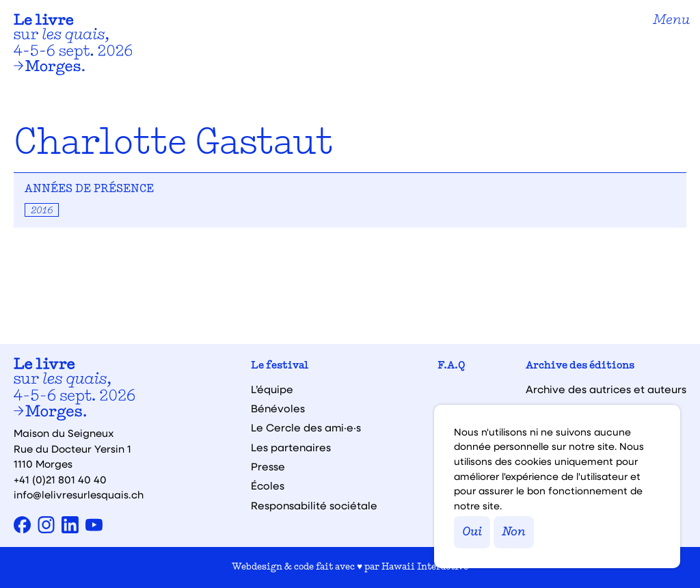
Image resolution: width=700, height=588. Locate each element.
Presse (268, 467)
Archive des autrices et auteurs (606, 389)
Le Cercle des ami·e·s (306, 428)
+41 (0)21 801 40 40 (60, 479)
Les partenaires (291, 447)
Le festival (280, 366)
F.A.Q (452, 366)
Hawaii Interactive (425, 567)
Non (514, 532)
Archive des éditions (580, 366)
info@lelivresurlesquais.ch (79, 494)
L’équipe (272, 389)
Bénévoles (278, 409)
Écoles (268, 486)
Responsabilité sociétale (314, 506)
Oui (472, 532)
